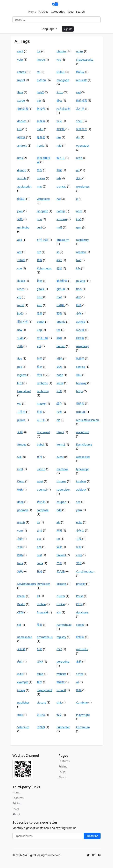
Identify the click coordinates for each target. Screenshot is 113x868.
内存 (20, 662)
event (60, 457)
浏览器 (41, 727)
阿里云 (61, 72)
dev (78, 297)
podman (23, 510)
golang (81, 281)
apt (19, 252)
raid (59, 146)
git (78, 170)
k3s (78, 268)
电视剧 (21, 199)
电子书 (41, 420)
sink (59, 702)
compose (43, 510)
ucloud (80, 412)
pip (39, 101)
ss (58, 252)
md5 (59, 227)
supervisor (63, 490)
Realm (21, 604)
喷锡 (20, 555)
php (39, 219)
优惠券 (41, 502)
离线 (20, 219)
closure (41, 702)
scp (78, 502)
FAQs (62, 772)
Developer (43, 584)
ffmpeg (22, 444)
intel (20, 469)
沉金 (79, 547)
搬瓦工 (61, 158)
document (43, 432)
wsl (19, 404)
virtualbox (43, 199)
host (40, 297)
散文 (59, 715)
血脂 (20, 346)
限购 (40, 412)
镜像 (20, 490)
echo (79, 522)
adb (20, 240)
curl (39, 227)
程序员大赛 (63, 109)
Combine (82, 702)
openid (61, 322)
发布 (40, 649)
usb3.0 (41, 469)
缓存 (59, 404)
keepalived (24, 391)
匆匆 (20, 715)
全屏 (20, 432)
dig (78, 137)
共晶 (79, 539)
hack (20, 563)
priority (81, 584)
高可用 (80, 109)
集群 (79, 662)
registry (61, 637)
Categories (58, 12)
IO (38, 596)
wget (40, 481)
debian (61, 346)
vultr (20, 60)
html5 (60, 432)
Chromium (83, 727)
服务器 (41, 137)
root (59, 297)
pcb (39, 547)
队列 (20, 383)
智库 (40, 358)
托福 (40, 571)
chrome (61, 481)
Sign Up (68, 29)
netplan (81, 252)
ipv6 (79, 219)
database (82, 612)
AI (77, 682)
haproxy (81, 383)
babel (40, 444)
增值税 (80, 404)
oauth (41, 322)
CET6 (20, 612)
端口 (79, 375)
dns (59, 137)
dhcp (20, 502)
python (41, 80)
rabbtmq (43, 383)
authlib (81, 322)
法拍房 (21, 260)
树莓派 (21, 137)
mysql (21, 80)
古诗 (40, 530)
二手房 (21, 412)
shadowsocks (85, 60)
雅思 (20, 571)
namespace (25, 637)
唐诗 (20, 539)
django (22, 170)
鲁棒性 (61, 682)
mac (40, 186)
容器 (59, 268)
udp (39, 330)
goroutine (63, 662)
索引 (79, 178)
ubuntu (61, 51)
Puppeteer (63, 727)
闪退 (59, 391)
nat (59, 199)
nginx (80, 51)
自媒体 (41, 121)
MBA (59, 358)
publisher (23, 702)
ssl (38, 72)
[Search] (56, 20)
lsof (78, 260)
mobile (41, 604)
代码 (59, 649)
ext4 (20, 674)
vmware (62, 219)
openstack (83, 146)
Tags (70, 12)
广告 (59, 563)
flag (20, 358)
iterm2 (61, 444)
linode (41, 60)
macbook (62, 469)
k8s (19, 129)
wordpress (83, 186)
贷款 (40, 260)
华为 (40, 170)
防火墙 (80, 330)
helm (40, 129)
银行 (59, 260)
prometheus (45, 637)
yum (20, 530)
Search (80, 12)
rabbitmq (43, 391)
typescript (83, 469)
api (39, 346)
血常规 (61, 129)
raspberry (82, 240)
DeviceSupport (27, 584)
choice (61, 604)
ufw (20, 330)
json (20, 211)
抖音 (59, 121)
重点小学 (23, 322)
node (60, 375)
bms (20, 158)
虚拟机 (61, 305)
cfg (19, 297)
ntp (39, 252)
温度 (59, 547)
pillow (21, 420)
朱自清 (41, 715)
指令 (40, 281)
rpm (79, 227)
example (23, 682)
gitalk (40, 289)
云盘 (59, 412)
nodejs (61, 211)
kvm (40, 305)
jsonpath (43, 211)
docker (22, 121)
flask (20, 92)
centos (22, 72)
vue (20, 268)
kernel (21, 596)
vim (59, 612)
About (62, 777)
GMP (40, 662)
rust (39, 555)
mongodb (63, 80)
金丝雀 (21, 649)
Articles (43, 12)
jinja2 (40, 92)
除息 (40, 313)
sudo (20, 338)
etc (58, 522)
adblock (81, 490)
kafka (60, 383)
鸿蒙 (59, 170)
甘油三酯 (42, 338)
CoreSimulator (85, 571)
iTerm (21, 481)
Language (48, 29)
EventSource (84, 444)
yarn (79, 510)
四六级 (61, 571)
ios (39, 51)
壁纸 (40, 375)
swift (20, 51)
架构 (59, 367)
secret (80, 625)
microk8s (82, 649)
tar (58, 539)
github (61, 289)
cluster (61, 596)
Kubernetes (44, 268)
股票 (79, 305)
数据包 (80, 637)
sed (78, 92)
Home (32, 12)
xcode (21, 101)
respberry (82, 346)
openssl (42, 490)
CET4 (79, 604)
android (22, 146)
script (80, 674)
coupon (61, 502)
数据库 (80, 358)
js (77, 199)
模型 (40, 682)
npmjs (21, 522)
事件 (40, 457)
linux (60, 92)
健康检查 (62, 281)
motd (21, 305)
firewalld (42, 612)
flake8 (21, 281)
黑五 (40, 625)
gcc (39, 539)
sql (19, 625)
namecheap (64, 625)
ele (58, 420)
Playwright (83, 715)
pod (20, 367)
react (20, 289)
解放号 (41, 109)
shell (79, 121)
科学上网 (42, 240)
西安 (59, 313)
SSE (19, 457)
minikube (23, 227)
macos (41, 178)
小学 (79, 313)
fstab (40, 674)
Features (64, 761)
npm (79, 211)
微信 (59, 101)
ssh (59, 178)
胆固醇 (80, 338)
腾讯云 (80, 72)
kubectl (61, 690)
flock (79, 289)
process (61, 584)
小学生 (80, 530)
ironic (40, 146)
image (21, 690)
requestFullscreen (88, 420)
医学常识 (82, 129)
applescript (24, 186)
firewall (61, 555)
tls (38, 522)
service (81, 367)
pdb (59, 510)
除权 (20, 313)
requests (82, 80)
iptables (81, 481)
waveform (83, 432)
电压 (79, 690)
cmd (79, 555)
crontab (61, 186)
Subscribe (92, 836)
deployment (45, 690)
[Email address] (48, 836)
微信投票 (82, 101)
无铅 (20, 547)
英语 (79, 563)
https (79, 391)
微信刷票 (23, 109)
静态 (40, 367)
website (61, 674)
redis (79, 158)
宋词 (59, 530)
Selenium (23, 727)
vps (59, 60)
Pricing (63, 766)
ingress (22, 375)
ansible (22, 178)
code (40, 563)
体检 (59, 338)
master (41, 404)
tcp (58, 330)
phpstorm (63, 240)
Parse (80, 596)
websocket (83, 457)
